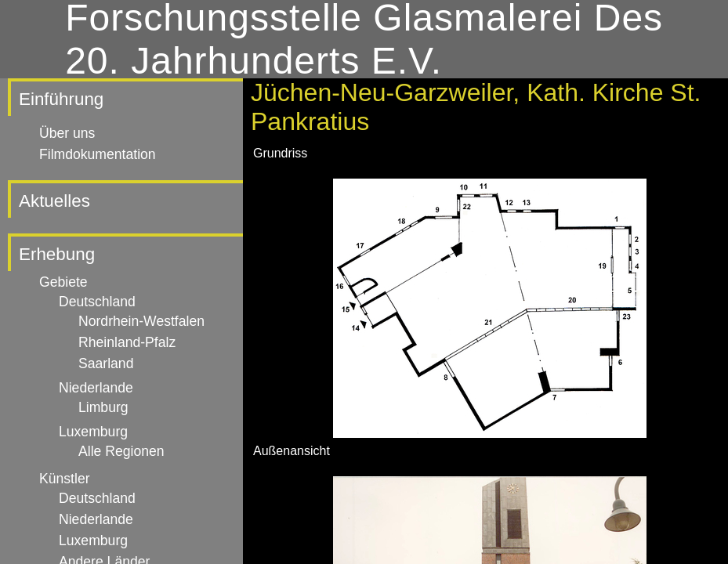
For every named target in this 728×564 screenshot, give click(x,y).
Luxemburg (93, 432)
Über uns (67, 133)
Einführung (61, 99)
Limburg (103, 407)
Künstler (65, 479)
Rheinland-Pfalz (127, 342)
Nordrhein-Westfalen (141, 321)
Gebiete (63, 282)
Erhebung (57, 254)
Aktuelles (54, 201)
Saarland (106, 363)
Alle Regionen (121, 451)
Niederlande (96, 388)
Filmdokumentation (98, 154)
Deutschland (97, 302)
